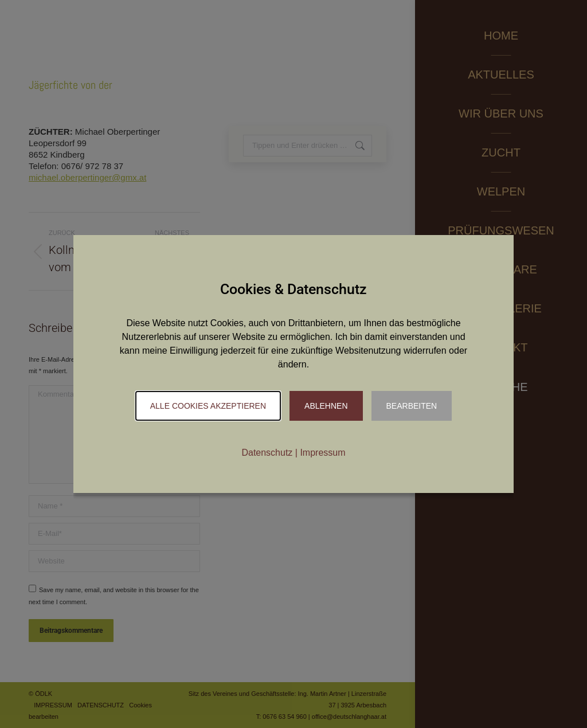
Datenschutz (267, 453)
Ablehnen (326, 406)
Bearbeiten (412, 406)
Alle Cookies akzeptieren (208, 406)
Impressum (322, 453)
